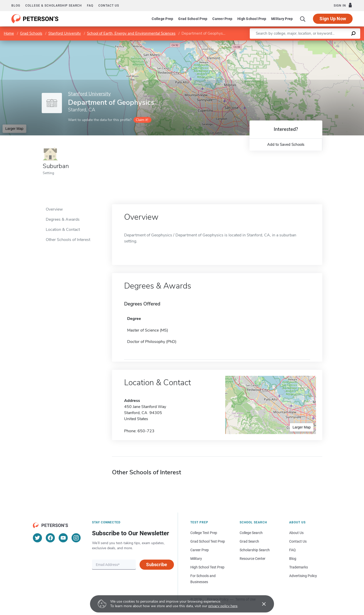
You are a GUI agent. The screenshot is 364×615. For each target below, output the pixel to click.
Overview (54, 209)
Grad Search (249, 541)
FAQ (90, 6)
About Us (296, 533)
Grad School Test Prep (208, 541)
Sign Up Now (333, 19)
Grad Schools (31, 33)
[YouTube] (63, 538)
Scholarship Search (255, 550)
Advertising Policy (303, 576)
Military (196, 559)
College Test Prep (204, 533)
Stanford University (65, 33)
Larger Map (14, 129)
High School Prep (252, 19)
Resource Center (253, 559)
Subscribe (157, 565)
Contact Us (298, 541)
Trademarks (299, 567)
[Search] (303, 19)
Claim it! (142, 120)
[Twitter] (37, 538)
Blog (16, 6)
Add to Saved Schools (286, 145)
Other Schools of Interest (68, 240)
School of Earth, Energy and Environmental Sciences (131, 33)
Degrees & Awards (63, 219)
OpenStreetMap (330, 43)
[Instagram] (76, 538)
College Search (251, 533)
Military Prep (282, 19)
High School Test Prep (207, 567)
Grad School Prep (193, 19)
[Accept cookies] (260, 604)
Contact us (109, 6)
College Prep (162, 19)
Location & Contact (63, 230)
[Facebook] (50, 538)
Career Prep (222, 19)
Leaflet (303, 43)
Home (9, 33)
